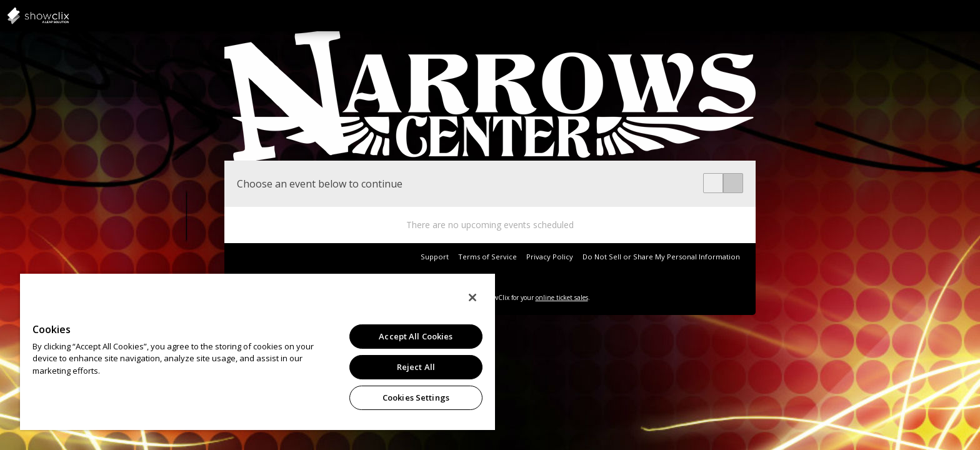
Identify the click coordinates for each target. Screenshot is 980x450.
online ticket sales (562, 297)
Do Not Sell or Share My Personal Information (661, 257)
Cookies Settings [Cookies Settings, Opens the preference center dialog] (416, 397)
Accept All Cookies (416, 336)
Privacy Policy (550, 257)
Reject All (416, 367)
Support (435, 257)
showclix (69, 16)
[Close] (472, 297)
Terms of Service (487, 257)
